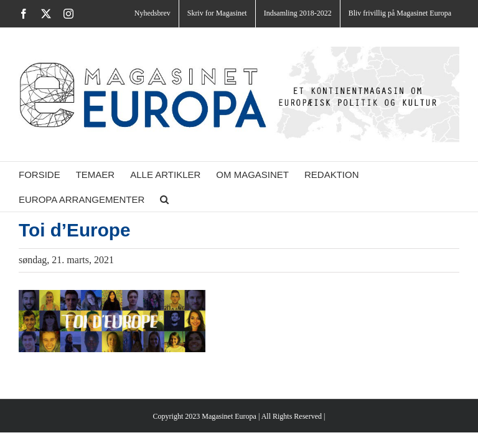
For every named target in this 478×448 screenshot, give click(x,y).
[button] (164, 199)
